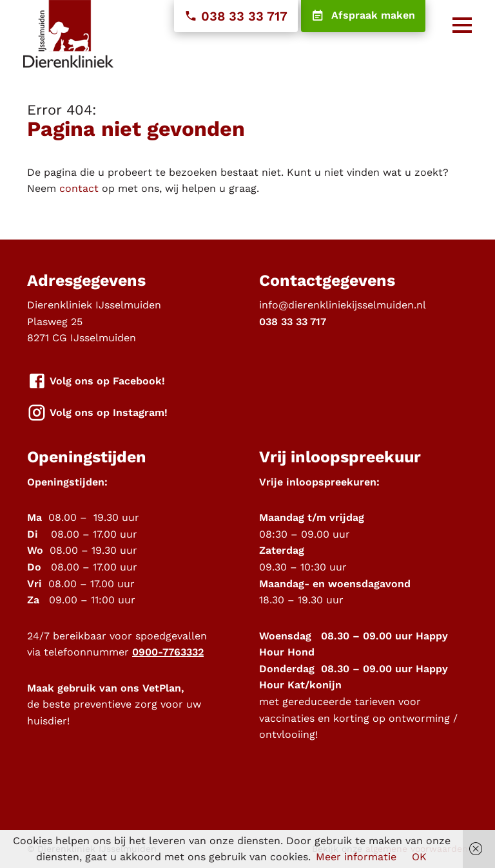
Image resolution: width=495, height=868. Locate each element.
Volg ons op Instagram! (97, 413)
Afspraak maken (363, 16)
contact (79, 188)
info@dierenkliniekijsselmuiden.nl (343, 305)
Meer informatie (356, 857)
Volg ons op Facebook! (96, 382)
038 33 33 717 (236, 16)
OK (419, 857)
